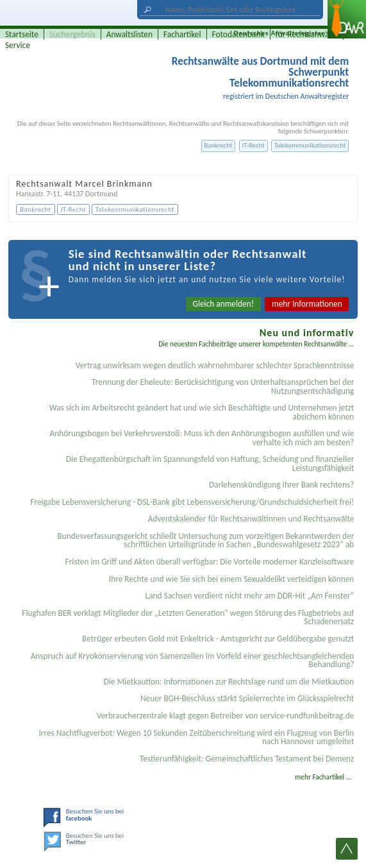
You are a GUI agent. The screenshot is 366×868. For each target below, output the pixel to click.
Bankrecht (219, 145)
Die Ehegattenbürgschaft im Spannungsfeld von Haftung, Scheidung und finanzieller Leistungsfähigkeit (210, 463)
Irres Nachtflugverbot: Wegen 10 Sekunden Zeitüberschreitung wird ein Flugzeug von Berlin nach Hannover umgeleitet (196, 737)
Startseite (22, 34)
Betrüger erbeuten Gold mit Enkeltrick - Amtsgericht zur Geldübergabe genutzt (218, 639)
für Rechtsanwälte (307, 34)
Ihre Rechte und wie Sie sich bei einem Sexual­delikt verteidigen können (231, 579)
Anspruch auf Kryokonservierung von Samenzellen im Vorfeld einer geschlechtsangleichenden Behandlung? (193, 660)
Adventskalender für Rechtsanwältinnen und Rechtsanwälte (251, 519)
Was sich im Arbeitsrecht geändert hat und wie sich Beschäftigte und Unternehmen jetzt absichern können (202, 412)
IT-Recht (254, 145)
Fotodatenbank (238, 34)
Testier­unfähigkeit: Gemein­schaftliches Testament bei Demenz (247, 759)
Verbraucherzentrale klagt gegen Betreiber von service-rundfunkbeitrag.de (226, 716)
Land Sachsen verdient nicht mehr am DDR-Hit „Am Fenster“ (250, 596)
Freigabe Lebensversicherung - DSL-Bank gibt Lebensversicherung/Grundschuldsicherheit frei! (192, 502)
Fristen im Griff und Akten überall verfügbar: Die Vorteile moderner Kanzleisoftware (210, 562)
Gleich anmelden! (224, 304)
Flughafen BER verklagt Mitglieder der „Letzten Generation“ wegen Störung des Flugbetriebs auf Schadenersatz (188, 617)
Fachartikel (182, 34)
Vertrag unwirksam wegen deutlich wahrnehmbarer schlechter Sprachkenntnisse (215, 365)
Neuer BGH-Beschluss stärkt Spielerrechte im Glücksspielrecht (247, 698)
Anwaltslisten (129, 34)
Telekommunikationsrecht (310, 145)
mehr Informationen (307, 304)
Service (18, 45)
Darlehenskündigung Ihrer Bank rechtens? (281, 485)
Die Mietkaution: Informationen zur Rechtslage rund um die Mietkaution (229, 682)
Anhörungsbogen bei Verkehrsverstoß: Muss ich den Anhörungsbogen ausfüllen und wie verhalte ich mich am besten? (202, 438)
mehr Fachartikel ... (323, 777)
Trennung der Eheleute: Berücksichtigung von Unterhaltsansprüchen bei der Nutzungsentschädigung (223, 386)
